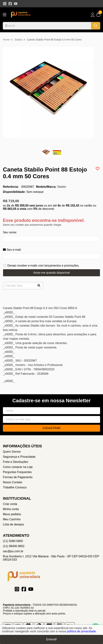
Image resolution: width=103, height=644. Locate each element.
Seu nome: (10, 232)
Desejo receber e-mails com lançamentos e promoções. (43, 266)
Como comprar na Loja (18, 467)
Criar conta (10, 504)
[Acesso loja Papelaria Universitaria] (93, 15)
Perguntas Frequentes (17, 472)
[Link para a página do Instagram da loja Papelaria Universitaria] (5, 4)
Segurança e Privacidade (19, 457)
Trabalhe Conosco (15, 487)
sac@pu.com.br (13, 551)
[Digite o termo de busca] (47, 26)
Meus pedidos (12, 514)
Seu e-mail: (12, 250)
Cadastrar (52, 428)
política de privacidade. (82, 632)
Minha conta (11, 509)
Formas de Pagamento (18, 477)
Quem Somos (12, 452)
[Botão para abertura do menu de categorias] (5, 15)
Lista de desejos (13, 524)
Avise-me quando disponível (52, 273)
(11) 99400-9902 (14, 546)
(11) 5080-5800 (13, 541)
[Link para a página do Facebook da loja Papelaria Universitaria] (10, 4)
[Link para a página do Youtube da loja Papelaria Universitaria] (16, 4)
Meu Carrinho (12, 519)
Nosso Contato (13, 482)
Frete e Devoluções (16, 462)
